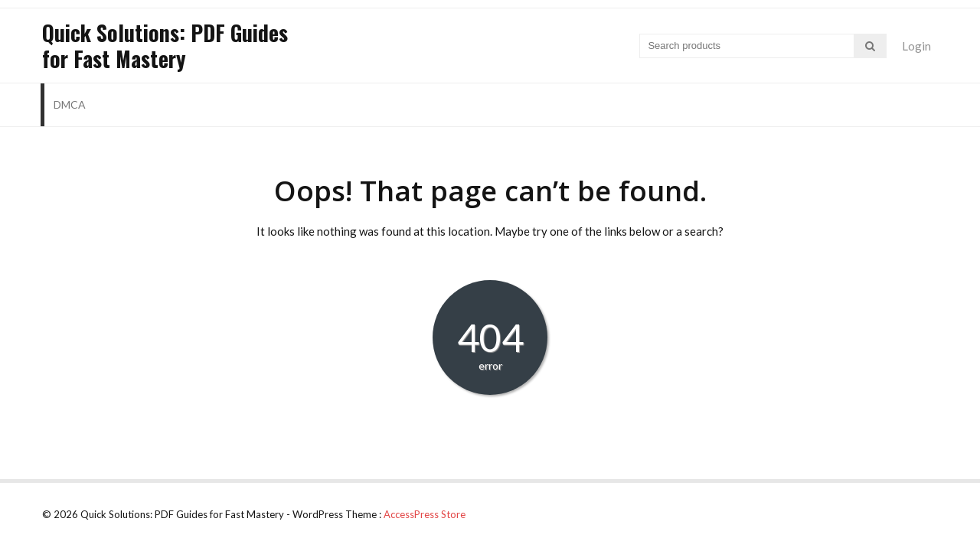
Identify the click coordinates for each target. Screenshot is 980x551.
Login (916, 46)
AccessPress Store (425, 514)
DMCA (70, 104)
